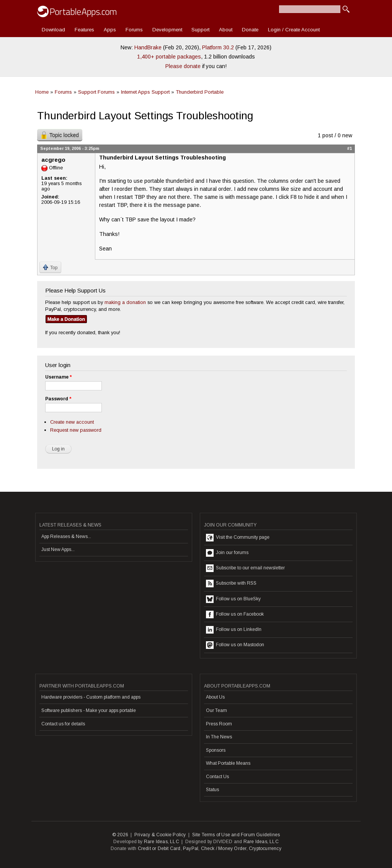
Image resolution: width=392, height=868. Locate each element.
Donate (250, 30)
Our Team (216, 710)
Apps (110, 30)
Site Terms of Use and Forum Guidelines (236, 835)
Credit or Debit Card (159, 848)
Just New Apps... (58, 549)
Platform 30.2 (218, 47)
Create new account (72, 422)
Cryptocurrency (265, 848)
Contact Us (217, 777)
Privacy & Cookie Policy (160, 835)
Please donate (183, 66)
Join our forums (227, 553)
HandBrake (148, 47)
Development (167, 30)
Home (42, 92)
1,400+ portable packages (169, 57)
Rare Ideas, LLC (162, 842)
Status (212, 790)
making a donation (125, 302)
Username (58, 377)
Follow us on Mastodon (235, 645)
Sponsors (216, 750)
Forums (134, 30)
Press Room (219, 724)
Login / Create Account (294, 30)
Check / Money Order (224, 848)
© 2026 (120, 835)
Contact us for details (63, 724)
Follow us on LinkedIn (234, 630)
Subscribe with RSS (231, 584)
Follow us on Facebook (235, 614)
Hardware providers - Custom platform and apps (91, 697)
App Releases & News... (66, 536)
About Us (215, 697)
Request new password (76, 430)
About (226, 30)
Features (84, 30)
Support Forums (96, 92)
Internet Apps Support (145, 92)
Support (200, 30)
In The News (219, 737)
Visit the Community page (238, 538)
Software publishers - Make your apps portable (89, 710)
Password (58, 399)
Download (53, 30)
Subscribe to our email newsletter (245, 568)
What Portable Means (228, 763)
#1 (350, 148)
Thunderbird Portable (200, 92)
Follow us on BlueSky (233, 599)
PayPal (191, 848)
